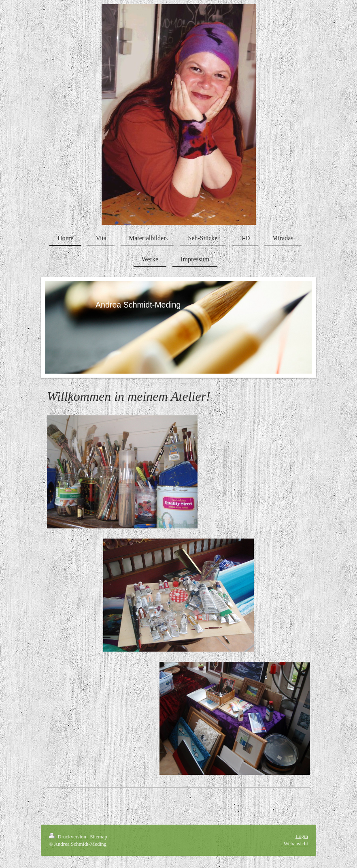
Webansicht (296, 843)
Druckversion (68, 837)
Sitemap (99, 837)
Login (302, 836)
